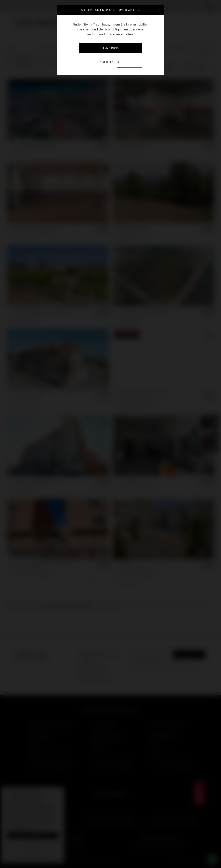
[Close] (160, 10)
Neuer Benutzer (111, 62)
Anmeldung (111, 48)
